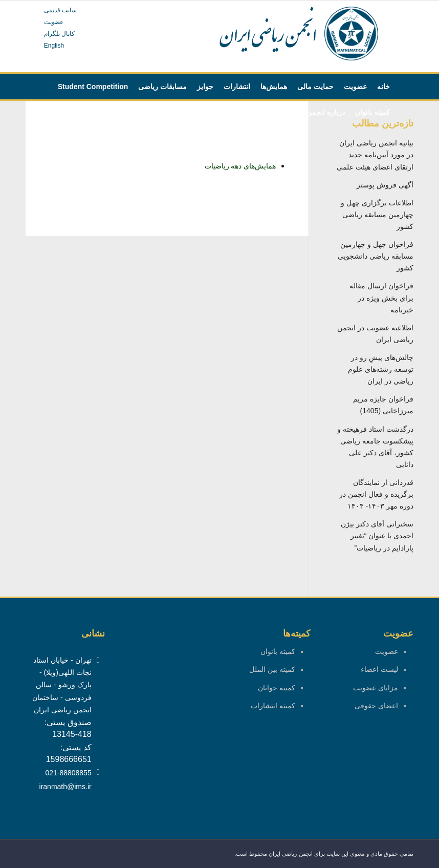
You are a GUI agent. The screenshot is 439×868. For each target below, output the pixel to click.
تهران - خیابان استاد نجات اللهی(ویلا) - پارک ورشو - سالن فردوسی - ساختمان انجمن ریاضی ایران (62, 685)
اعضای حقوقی (376, 706)
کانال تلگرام (59, 34)
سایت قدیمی (60, 10)
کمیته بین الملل (272, 669)
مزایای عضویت (376, 688)
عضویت (54, 22)
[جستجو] (194, 112)
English (54, 46)
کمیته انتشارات (273, 706)
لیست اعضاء (379, 669)
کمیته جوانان (277, 688)
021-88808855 (68, 773)
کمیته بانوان (278, 651)
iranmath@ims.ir (65, 787)
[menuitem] (383, 87)
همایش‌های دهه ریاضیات (240, 166)
